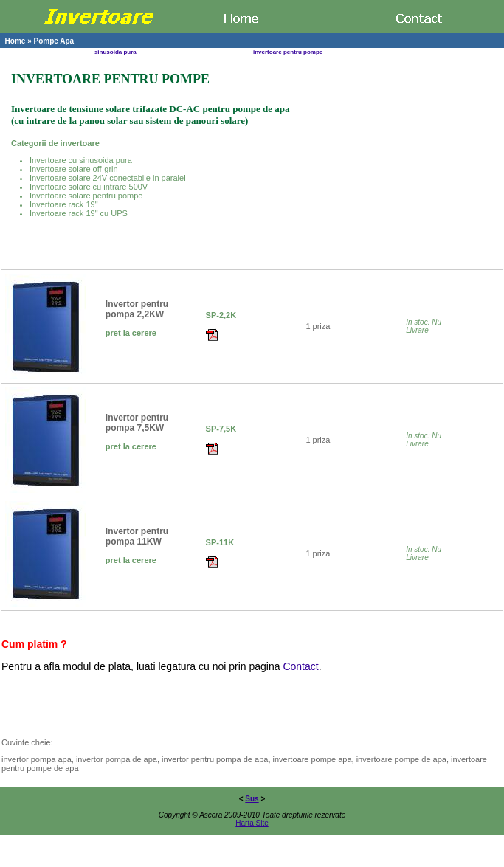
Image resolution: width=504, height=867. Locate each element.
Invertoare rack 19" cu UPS (79, 213)
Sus (252, 799)
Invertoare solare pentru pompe (86, 196)
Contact (300, 666)
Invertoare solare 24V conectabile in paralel (108, 178)
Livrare (417, 330)
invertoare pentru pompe (288, 52)
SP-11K (220, 542)
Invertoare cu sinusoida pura (81, 160)
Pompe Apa (53, 41)
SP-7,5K (221, 429)
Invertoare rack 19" (64, 204)
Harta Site (252, 823)
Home (15, 41)
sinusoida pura (115, 52)
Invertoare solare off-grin (74, 169)
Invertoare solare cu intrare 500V (89, 187)
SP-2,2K (221, 315)
